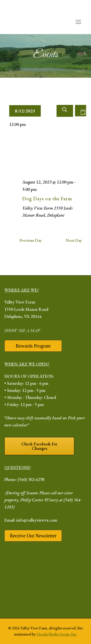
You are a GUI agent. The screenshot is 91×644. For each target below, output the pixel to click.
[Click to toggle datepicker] (25, 111)
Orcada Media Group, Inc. (57, 634)
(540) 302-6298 (31, 479)
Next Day (74, 240)
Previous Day (31, 240)
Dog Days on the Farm (47, 199)
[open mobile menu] (78, 22)
